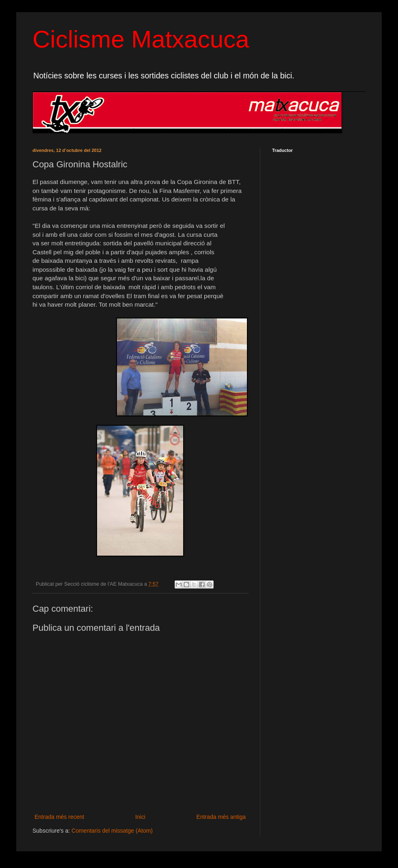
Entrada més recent (59, 817)
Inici (140, 817)
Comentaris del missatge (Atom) (112, 831)
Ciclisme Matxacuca (141, 39)
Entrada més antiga (221, 817)
